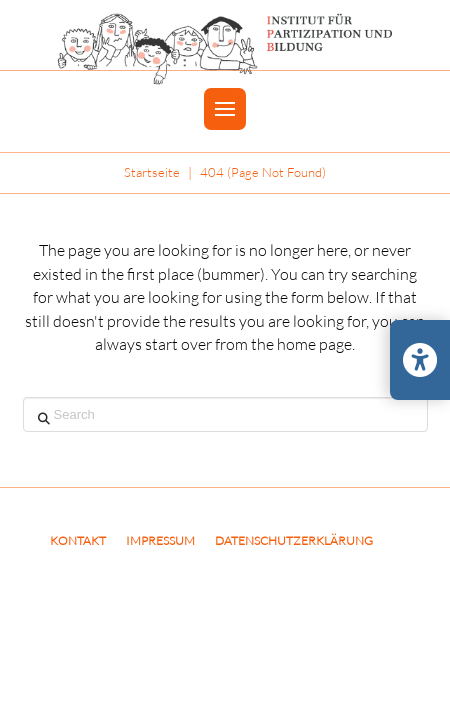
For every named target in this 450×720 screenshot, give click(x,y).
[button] (225, 109)
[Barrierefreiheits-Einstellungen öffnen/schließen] (420, 360)
